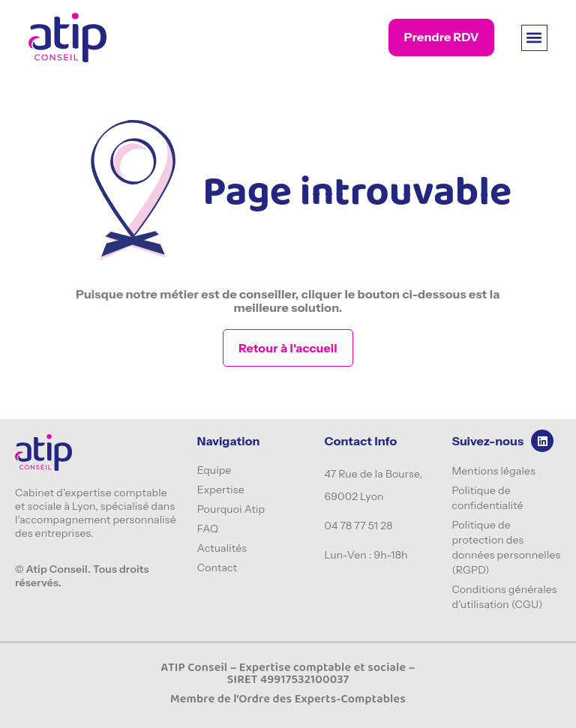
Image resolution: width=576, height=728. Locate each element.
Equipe (214, 470)
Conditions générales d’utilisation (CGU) (504, 597)
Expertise (221, 490)
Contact (217, 568)
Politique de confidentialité (487, 498)
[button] (534, 38)
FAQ (208, 529)
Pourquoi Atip (231, 509)
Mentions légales (493, 471)
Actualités (222, 548)
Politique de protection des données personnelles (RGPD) (506, 547)
